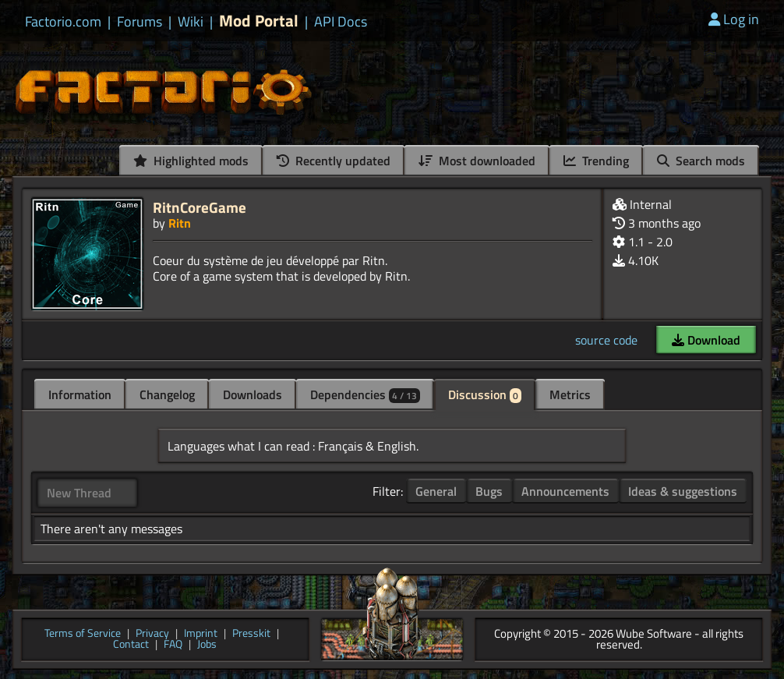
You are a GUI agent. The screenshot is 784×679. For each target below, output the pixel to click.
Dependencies (365, 394)
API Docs (341, 22)
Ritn (180, 223)
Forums (139, 22)
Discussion (485, 394)
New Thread (79, 493)
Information (80, 394)
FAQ (173, 645)
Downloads (253, 394)
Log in (734, 19)
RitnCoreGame (200, 207)
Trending (596, 161)
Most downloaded (477, 161)
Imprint (201, 634)
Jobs (207, 645)
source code (606, 340)
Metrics (570, 394)
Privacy (152, 634)
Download (706, 340)
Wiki (191, 22)
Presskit (251, 634)
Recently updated (334, 161)
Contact (131, 645)
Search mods (701, 161)
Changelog (167, 394)
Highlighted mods (191, 161)
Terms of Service (83, 634)
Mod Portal (259, 21)
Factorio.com (63, 22)
